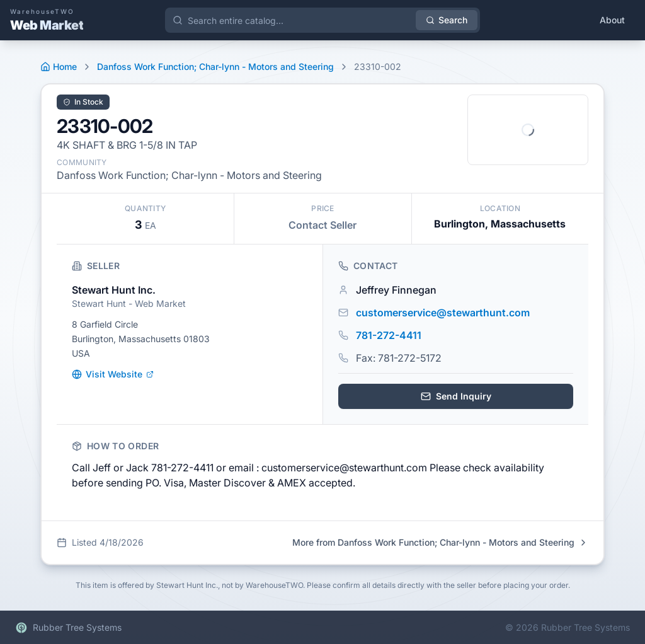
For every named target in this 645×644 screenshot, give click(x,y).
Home (59, 66)
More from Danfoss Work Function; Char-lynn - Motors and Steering (440, 542)
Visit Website (113, 374)
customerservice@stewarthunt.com (443, 313)
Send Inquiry (456, 396)
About (612, 20)
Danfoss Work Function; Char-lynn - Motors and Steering (215, 66)
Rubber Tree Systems (68, 628)
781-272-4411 (389, 335)
